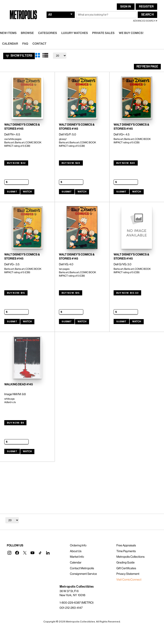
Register (146, 7)
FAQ (25, 44)
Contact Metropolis (82, 568)
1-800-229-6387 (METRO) (77, 603)
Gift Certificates (126, 568)
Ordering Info (78, 546)
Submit (12, 192)
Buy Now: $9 (15, 423)
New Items (8, 33)
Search (147, 15)
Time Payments (126, 551)
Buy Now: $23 (71, 163)
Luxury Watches (75, 33)
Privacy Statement (128, 574)
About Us (76, 551)
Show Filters (19, 56)
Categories (48, 33)
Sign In (126, 7)
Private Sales (103, 33)
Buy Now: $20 (126, 163)
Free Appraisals (126, 546)
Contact (40, 44)
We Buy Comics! (131, 33)
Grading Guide (125, 563)
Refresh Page (147, 67)
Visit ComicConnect (129, 580)
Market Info (77, 557)
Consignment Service (83, 574)
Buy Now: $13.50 (127, 293)
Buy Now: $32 (16, 163)
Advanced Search (144, 21)
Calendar (10, 44)
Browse (27, 33)
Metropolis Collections (130, 557)
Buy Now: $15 (16, 293)
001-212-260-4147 (71, 608)
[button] (9, 553)
